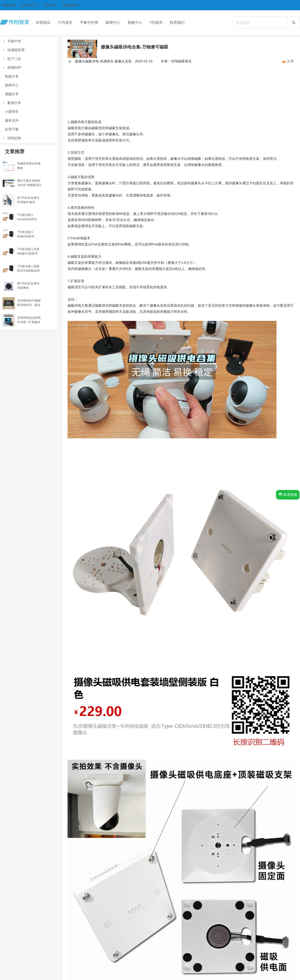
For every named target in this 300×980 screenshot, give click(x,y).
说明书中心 (30, 5)
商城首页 (9, 5)
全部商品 (43, 22)
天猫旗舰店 (70, 5)
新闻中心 (113, 22)
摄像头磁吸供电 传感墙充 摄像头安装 (103, 61)
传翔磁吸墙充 (181, 61)
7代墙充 (156, 22)
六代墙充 (65, 22)
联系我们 (177, 22)
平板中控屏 (89, 22)
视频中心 (135, 22)
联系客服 (288, 495)
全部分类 (50, 5)
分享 (290, 61)
